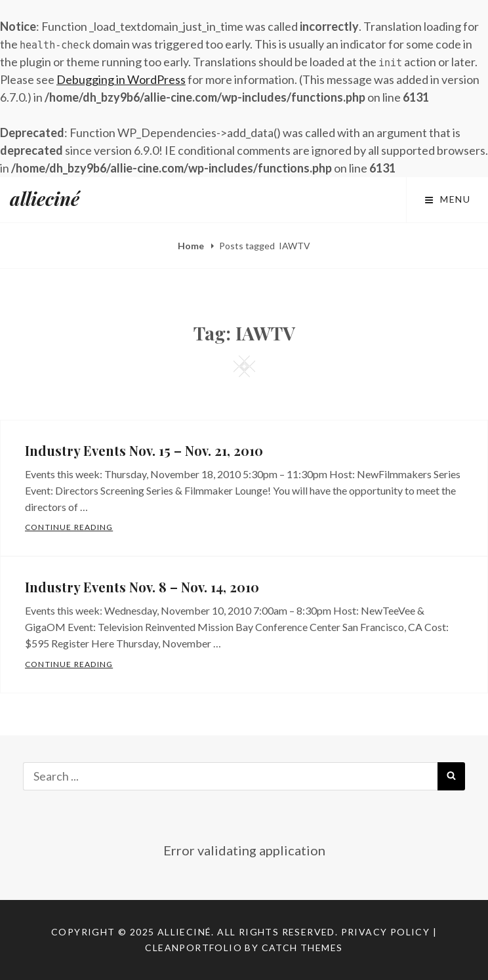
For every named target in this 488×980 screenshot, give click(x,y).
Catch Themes (302, 948)
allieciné (45, 198)
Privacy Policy (386, 932)
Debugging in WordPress (121, 79)
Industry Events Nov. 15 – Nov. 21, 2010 (144, 450)
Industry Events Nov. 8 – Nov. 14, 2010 (142, 587)
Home (192, 246)
